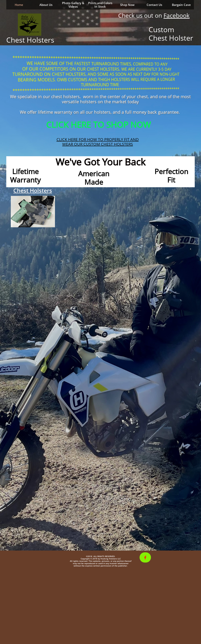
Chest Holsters (33, 190)
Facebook (177, 15)
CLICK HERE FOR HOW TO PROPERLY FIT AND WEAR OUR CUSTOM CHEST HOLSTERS (98, 142)
